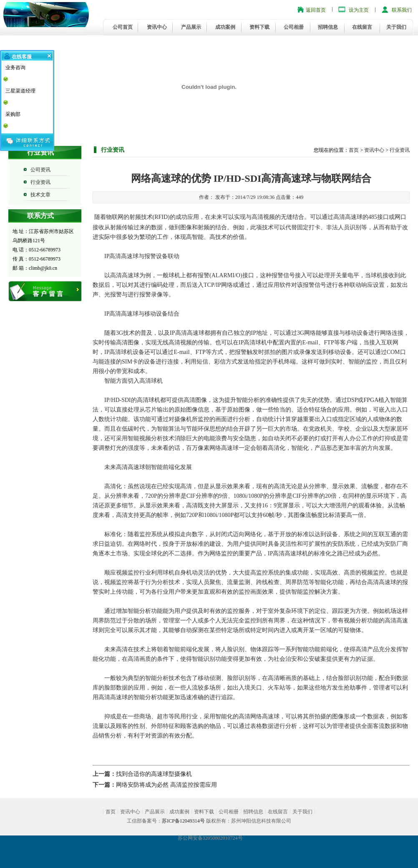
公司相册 (294, 27)
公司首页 (123, 27)
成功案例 (225, 27)
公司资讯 (40, 170)
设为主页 (359, 10)
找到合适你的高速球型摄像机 (154, 774)
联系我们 (402, 10)
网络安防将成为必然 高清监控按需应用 (166, 785)
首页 (354, 150)
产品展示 (191, 27)
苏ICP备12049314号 (183, 821)
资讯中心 (157, 27)
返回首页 (316, 10)
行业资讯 (40, 182)
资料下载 (259, 27)
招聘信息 (328, 27)
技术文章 (40, 195)
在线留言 (362, 27)
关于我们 (396, 27)
